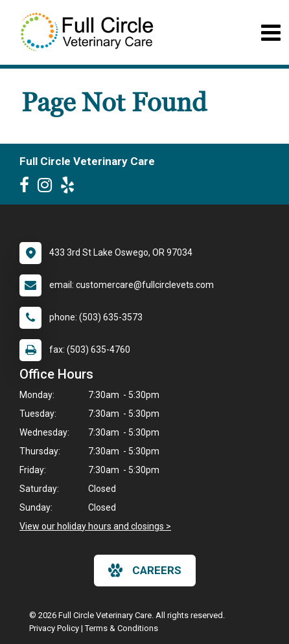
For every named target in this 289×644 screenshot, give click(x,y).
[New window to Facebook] (28, 188)
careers (145, 570)
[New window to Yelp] (71, 188)
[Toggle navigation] (271, 33)
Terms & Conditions (121, 628)
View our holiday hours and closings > (95, 526)
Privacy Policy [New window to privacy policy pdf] (54, 628)
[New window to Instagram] (48, 188)
